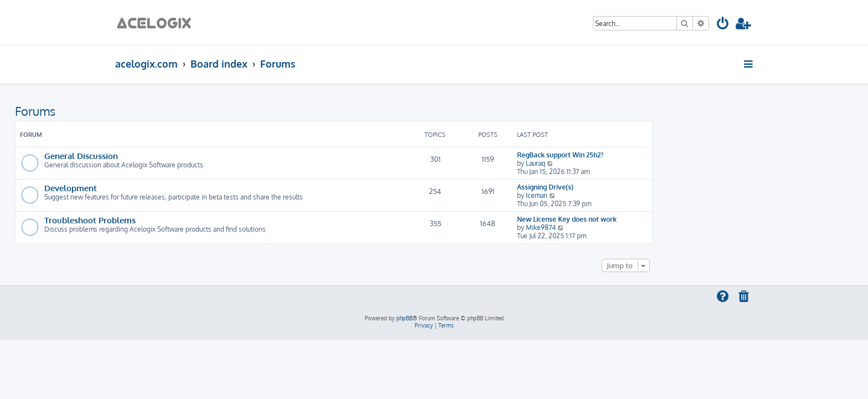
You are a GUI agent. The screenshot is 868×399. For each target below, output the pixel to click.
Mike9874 (641, 227)
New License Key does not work (667, 219)
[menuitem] (723, 25)
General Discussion (181, 156)
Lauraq (636, 163)
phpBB (404, 318)
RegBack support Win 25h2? (660, 155)
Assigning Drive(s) (645, 187)
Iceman (637, 195)
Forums (135, 111)
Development (171, 188)
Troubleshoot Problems (190, 220)
